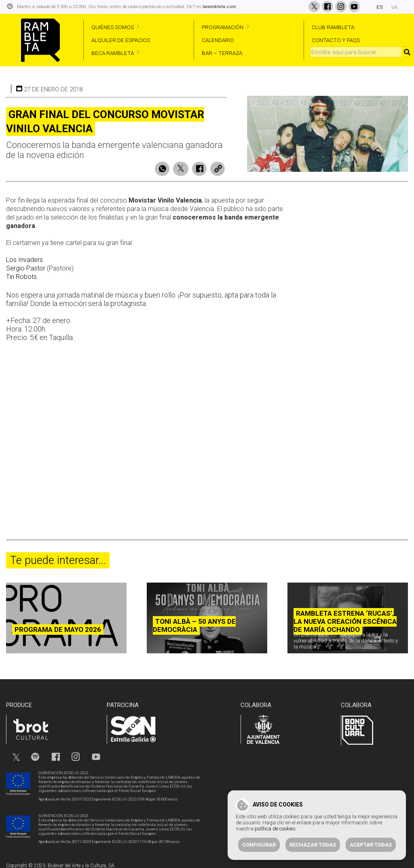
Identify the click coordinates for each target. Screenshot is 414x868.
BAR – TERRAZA (222, 53)
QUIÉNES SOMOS (113, 27)
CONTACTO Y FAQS (336, 40)
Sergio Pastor (26, 265)
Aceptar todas (371, 845)
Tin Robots (21, 274)
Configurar (259, 845)
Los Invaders (24, 257)
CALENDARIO (218, 40)
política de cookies (275, 829)
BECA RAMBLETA (113, 53)
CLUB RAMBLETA (333, 27)
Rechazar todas (313, 845)
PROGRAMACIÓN (223, 27)
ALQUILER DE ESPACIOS (121, 40)
